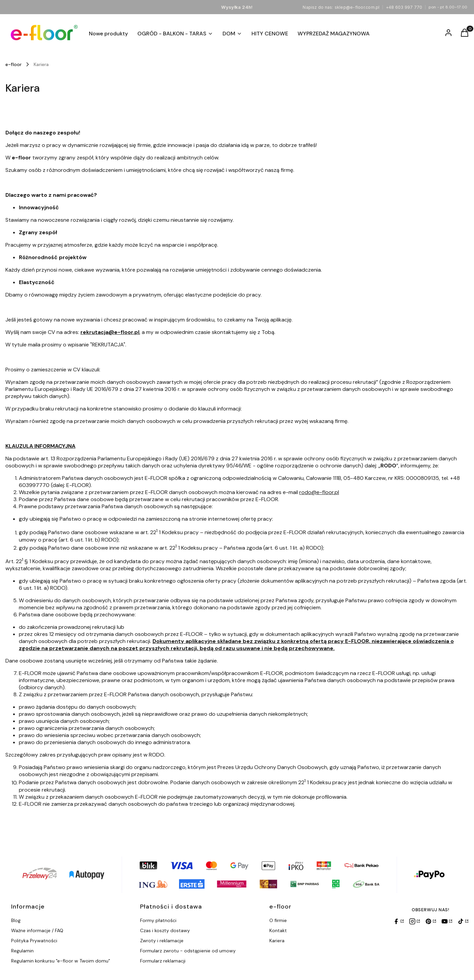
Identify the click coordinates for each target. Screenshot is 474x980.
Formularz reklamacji (163, 961)
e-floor (13, 64)
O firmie (278, 920)
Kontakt (278, 930)
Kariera (277, 941)
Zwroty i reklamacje (162, 941)
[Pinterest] (431, 921)
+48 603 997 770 (404, 7)
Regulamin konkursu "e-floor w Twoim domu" (61, 961)
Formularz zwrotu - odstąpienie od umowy (188, 951)
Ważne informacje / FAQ (37, 930)
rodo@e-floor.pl (319, 492)
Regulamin (22, 951)
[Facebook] (398, 921)
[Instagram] (414, 921)
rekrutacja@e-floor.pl (110, 332)
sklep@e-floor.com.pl (357, 7)
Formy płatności (158, 920)
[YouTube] (447, 921)
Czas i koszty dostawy (165, 930)
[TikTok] (463, 921)
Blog (16, 920)
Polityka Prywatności (34, 941)
